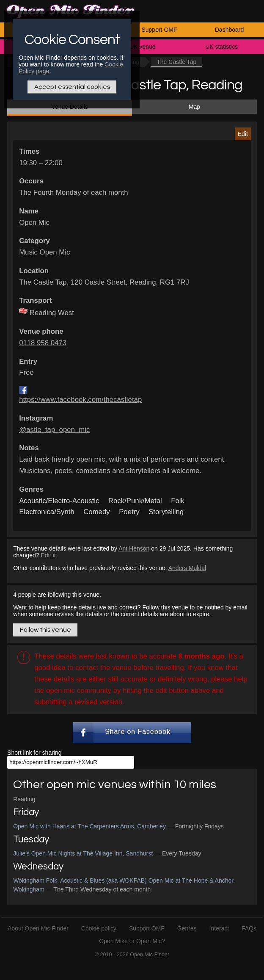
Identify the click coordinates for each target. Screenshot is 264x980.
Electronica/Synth (47, 512)
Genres (187, 928)
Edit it (48, 555)
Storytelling (166, 512)
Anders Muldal (187, 568)
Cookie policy (99, 928)
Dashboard (230, 30)
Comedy (97, 512)
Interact (219, 928)
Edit (243, 134)
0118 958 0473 (43, 343)
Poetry (129, 512)
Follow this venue (45, 630)
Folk (178, 501)
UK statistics (221, 47)
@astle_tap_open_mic (54, 430)
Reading (24, 799)
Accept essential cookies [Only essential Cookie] (72, 87)
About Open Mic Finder (38, 928)
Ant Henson (134, 548)
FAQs (249, 928)
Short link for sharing (34, 753)
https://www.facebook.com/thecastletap (80, 400)
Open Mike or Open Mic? (132, 941)
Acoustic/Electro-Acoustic (59, 501)
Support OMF (159, 30)
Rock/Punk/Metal (135, 501)
